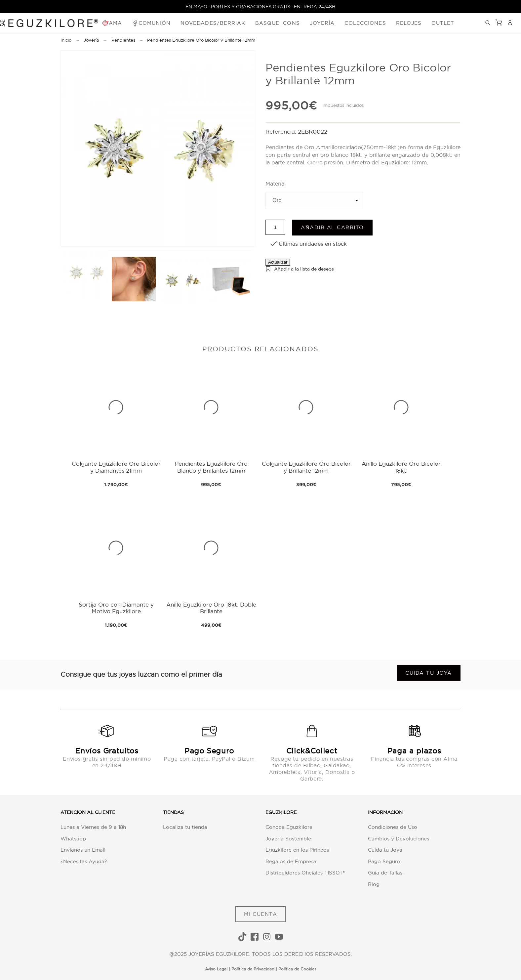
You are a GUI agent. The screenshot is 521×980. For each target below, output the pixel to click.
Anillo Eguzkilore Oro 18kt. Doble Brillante (211, 608)
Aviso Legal (216, 969)
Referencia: (282, 131)
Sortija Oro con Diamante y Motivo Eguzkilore (116, 608)
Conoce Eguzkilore (289, 827)
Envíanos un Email (83, 850)
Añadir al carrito (332, 227)
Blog (374, 884)
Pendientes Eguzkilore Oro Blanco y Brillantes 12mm (211, 467)
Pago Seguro (384, 861)
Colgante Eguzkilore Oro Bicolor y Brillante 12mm (306, 467)
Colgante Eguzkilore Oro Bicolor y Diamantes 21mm (116, 467)
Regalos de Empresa (291, 861)
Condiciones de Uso (393, 827)
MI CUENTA (261, 914)
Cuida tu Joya (385, 850)
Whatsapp (73, 839)
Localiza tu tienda (185, 827)
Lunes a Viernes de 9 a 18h (93, 827)
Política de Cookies (297, 969)
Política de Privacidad (253, 969)
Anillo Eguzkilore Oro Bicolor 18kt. (401, 467)
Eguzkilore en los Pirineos (297, 850)
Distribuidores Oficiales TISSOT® (305, 873)
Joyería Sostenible (288, 839)
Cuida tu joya (429, 673)
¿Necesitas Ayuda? (84, 861)
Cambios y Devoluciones (399, 839)
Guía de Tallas (385, 873)
